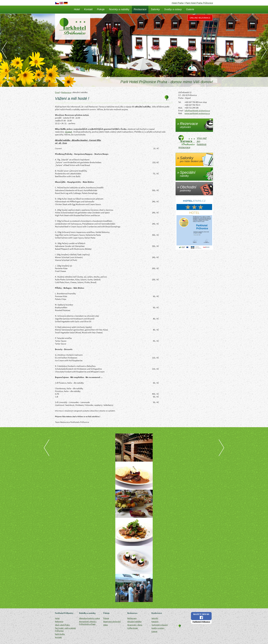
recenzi (68, 132)
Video (106, 625)
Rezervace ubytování (112, 621)
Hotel (77, 9)
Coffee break (133, 628)
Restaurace (140, 9)
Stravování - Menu (135, 625)
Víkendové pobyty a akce (89, 618)
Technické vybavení (160, 625)
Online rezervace (200, 18)
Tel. (180, 102)
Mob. (180, 108)
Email (181, 111)
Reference (59, 621)
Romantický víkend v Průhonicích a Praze (88, 623)
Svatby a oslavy (173, 9)
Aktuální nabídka (134, 621)
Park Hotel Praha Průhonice (199, 3)
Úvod (57, 92)
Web (180, 113)
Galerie (190, 9)
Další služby (60, 634)
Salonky (155, 9)
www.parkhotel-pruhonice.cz (197, 113)
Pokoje (101, 9)
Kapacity (155, 621)
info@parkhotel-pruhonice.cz (197, 111)
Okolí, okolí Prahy (62, 625)
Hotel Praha (178, 3)
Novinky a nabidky (119, 9)
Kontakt (88, 9)
